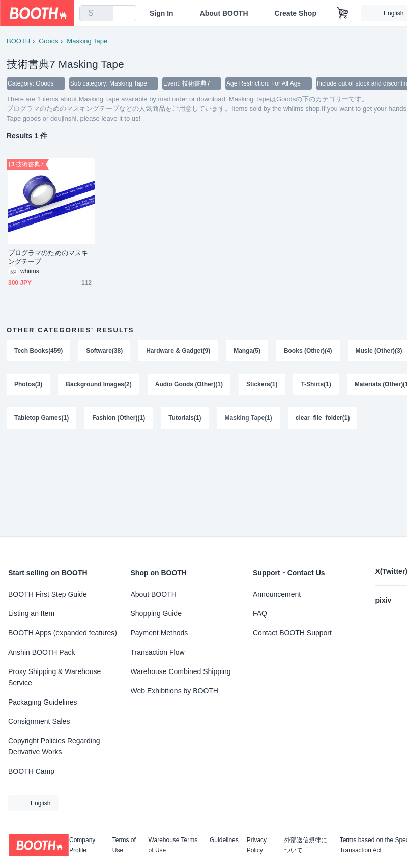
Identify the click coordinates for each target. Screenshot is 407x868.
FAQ (260, 613)
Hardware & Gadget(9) (178, 351)
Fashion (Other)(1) (119, 418)
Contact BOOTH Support (292, 633)
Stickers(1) (262, 384)
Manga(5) (247, 351)
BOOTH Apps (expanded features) (63, 633)
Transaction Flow (158, 652)
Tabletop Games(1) (41, 418)
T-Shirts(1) (316, 384)
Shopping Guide (156, 613)
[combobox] (97, 13)
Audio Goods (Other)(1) (189, 384)
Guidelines (224, 840)
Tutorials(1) (185, 418)
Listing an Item (31, 613)
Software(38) (104, 351)
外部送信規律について (306, 845)
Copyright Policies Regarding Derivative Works (54, 746)
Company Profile (82, 845)
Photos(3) (28, 384)
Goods (48, 41)
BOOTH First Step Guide (48, 594)
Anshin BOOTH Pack (42, 652)
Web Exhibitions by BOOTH (175, 691)
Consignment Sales (39, 721)
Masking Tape (87, 41)
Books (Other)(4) (308, 351)
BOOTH (18, 41)
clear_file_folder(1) (323, 418)
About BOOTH (225, 13)
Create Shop (296, 13)
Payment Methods (159, 633)
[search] (104, 14)
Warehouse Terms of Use (173, 845)
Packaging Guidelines (42, 702)
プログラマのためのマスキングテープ (48, 257)
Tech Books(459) (38, 351)
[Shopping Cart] (343, 13)
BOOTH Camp (31, 771)
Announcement (277, 594)
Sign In (162, 13)
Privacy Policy (257, 845)
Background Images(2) (98, 384)
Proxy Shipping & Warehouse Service (54, 677)
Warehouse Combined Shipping (181, 671)
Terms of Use (124, 845)
